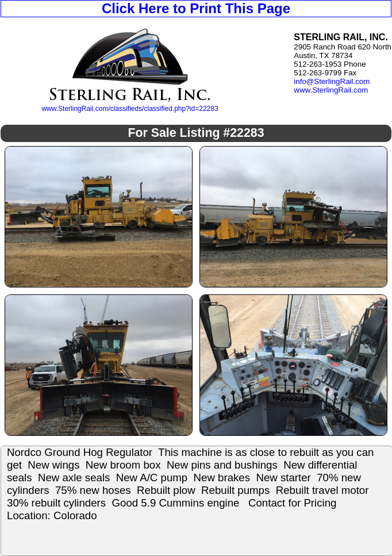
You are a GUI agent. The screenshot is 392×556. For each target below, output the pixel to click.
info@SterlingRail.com (332, 81)
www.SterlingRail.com (331, 90)
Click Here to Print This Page (196, 8)
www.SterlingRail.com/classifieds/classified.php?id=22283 (130, 109)
